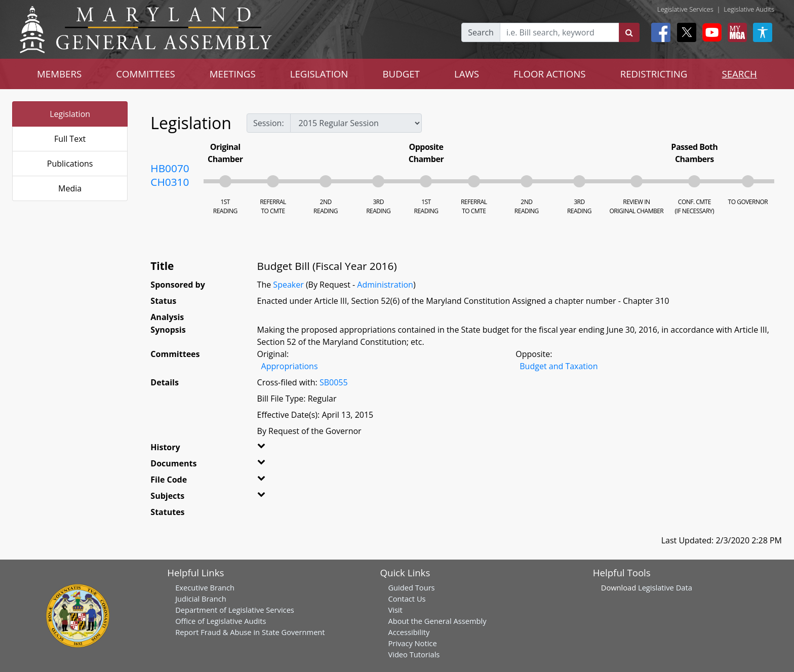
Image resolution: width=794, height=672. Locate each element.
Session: (269, 123)
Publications (70, 164)
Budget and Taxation (559, 366)
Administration (385, 285)
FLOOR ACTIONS (550, 74)
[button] (276, 449)
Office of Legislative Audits (221, 621)
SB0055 (334, 382)
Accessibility (409, 632)
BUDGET (401, 74)
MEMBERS (59, 74)
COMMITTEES (146, 74)
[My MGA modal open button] (735, 32)
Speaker (288, 285)
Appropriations (290, 366)
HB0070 (170, 168)
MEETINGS (233, 74)
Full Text (70, 139)
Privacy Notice (412, 643)
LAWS (467, 74)
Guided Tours (411, 587)
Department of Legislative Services (235, 610)
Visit (395, 610)
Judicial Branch (201, 599)
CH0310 (170, 182)
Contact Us (407, 599)
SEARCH (739, 74)
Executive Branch (205, 587)
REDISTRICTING (654, 74)
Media (70, 188)
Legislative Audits (749, 9)
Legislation (70, 114)
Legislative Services (685, 9)
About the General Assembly (437, 621)
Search (481, 32)
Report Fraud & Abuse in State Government (250, 632)
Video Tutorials (414, 654)
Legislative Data (665, 587)
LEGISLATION (319, 74)
